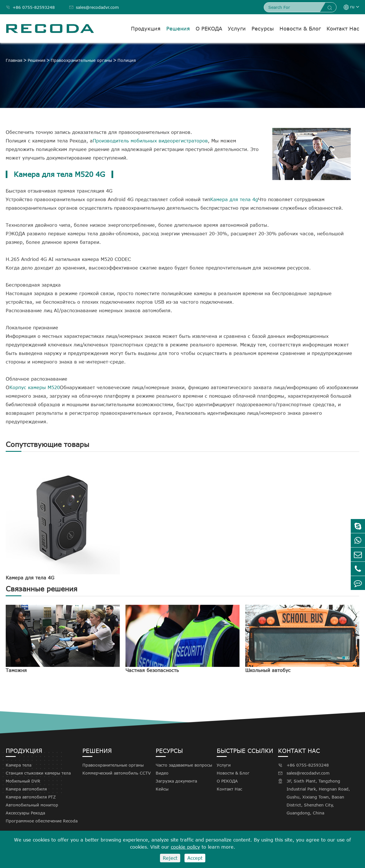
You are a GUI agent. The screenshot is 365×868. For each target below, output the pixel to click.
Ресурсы (263, 28)
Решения (178, 28)
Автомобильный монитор (32, 805)
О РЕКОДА (209, 28)
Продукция (146, 28)
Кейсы (162, 789)
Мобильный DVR (23, 781)
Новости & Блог (300, 28)
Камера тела (19, 765)
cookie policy (185, 847)
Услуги (237, 28)
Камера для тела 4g (234, 199)
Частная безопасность (152, 670)
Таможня (16, 670)
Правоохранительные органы (81, 60)
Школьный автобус (268, 670)
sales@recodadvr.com (94, 7)
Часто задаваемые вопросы (184, 765)
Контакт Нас (343, 28)
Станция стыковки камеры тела (38, 773)
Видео (162, 773)
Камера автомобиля (26, 789)
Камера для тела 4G (30, 578)
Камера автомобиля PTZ (31, 797)
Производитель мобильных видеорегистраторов (150, 141)
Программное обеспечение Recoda (42, 821)
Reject (170, 858)
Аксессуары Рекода (25, 813)
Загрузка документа (176, 781)
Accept (195, 858)
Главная (14, 60)
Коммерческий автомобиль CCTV (117, 773)
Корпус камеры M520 (35, 387)
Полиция (127, 60)
